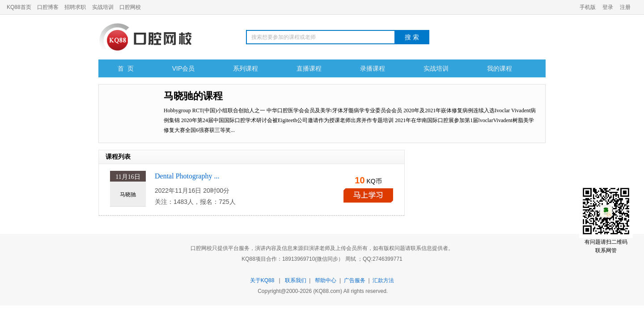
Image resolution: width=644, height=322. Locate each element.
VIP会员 (184, 68)
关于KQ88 (262, 280)
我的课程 (500, 68)
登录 (608, 7)
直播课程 (309, 68)
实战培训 (103, 7)
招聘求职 (75, 7)
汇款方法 (383, 280)
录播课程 (373, 68)
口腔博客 (48, 7)
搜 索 (412, 37)
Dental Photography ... (187, 176)
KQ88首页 (19, 7)
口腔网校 (130, 7)
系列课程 (246, 68)
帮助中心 (326, 280)
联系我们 (296, 280)
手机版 (588, 7)
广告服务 (355, 280)
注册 (625, 7)
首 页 (126, 68)
